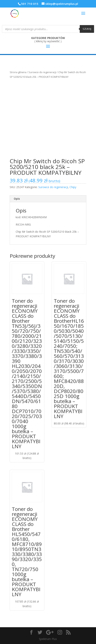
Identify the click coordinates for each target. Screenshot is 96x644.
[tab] (48, 199)
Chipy (73, 187)
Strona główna (18, 72)
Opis (17, 199)
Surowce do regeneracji (42, 72)
